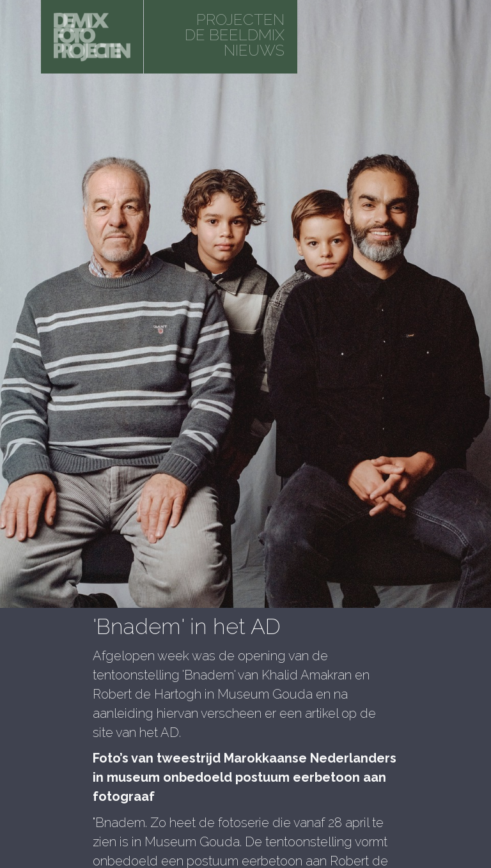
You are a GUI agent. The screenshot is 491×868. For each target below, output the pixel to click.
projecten (240, 19)
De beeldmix (235, 35)
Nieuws (254, 50)
